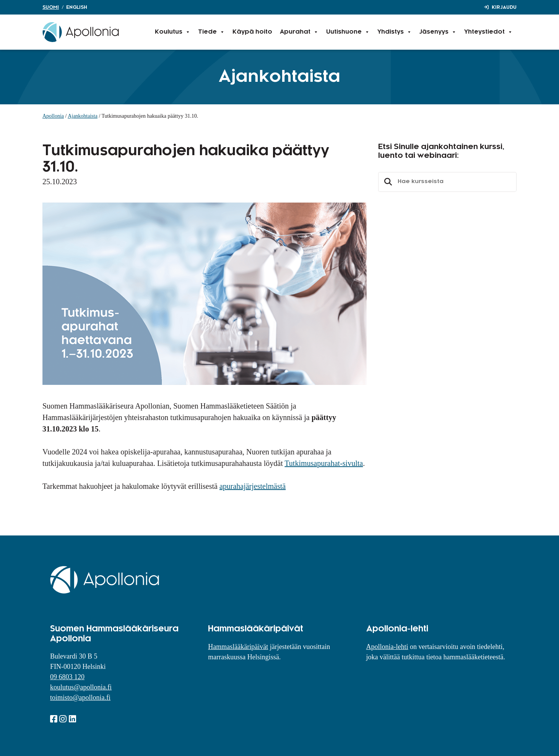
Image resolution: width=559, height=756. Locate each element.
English (77, 7)
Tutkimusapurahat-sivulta (324, 463)
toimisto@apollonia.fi (80, 698)
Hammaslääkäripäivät (238, 647)
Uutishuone (348, 32)
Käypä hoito (252, 32)
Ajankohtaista (83, 116)
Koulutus (173, 32)
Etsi (387, 182)
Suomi (51, 7)
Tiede (211, 32)
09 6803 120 (67, 677)
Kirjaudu (504, 7)
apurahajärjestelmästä (253, 486)
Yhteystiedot (488, 32)
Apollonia (53, 116)
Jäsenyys (438, 32)
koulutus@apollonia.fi (81, 687)
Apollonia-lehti (387, 647)
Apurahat (299, 32)
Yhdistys (395, 32)
